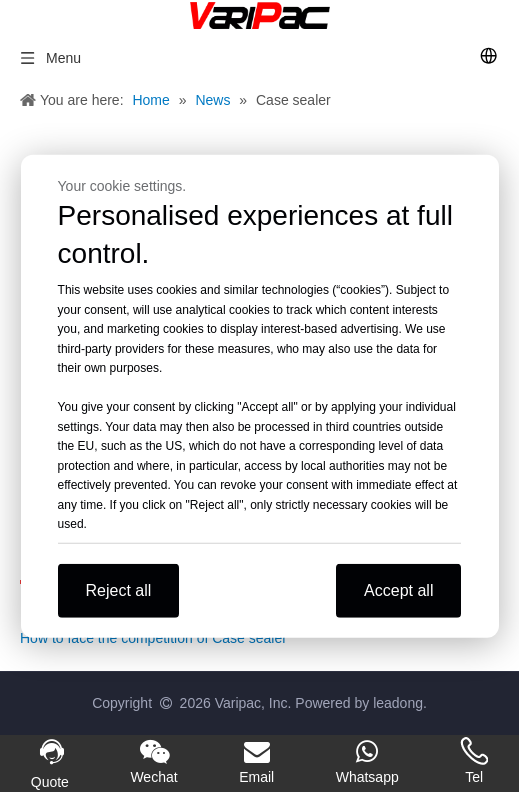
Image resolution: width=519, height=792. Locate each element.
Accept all (398, 589)
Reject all (119, 589)
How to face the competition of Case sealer (153, 638)
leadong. (400, 703)
